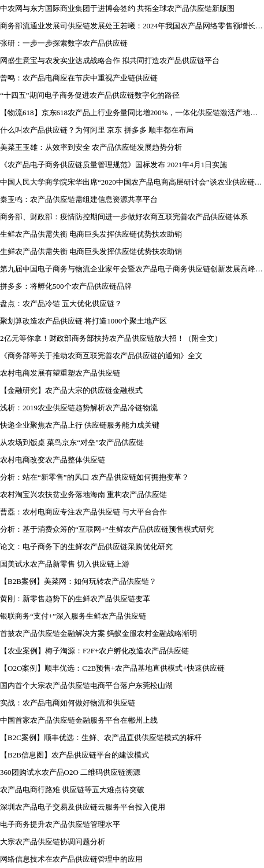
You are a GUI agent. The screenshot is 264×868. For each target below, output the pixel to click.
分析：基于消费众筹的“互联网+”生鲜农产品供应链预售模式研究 (107, 529)
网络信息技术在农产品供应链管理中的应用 (71, 859)
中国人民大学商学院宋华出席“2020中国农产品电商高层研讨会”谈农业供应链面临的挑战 (132, 182)
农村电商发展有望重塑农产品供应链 (60, 373)
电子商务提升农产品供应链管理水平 (60, 824)
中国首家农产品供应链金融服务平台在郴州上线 (79, 720)
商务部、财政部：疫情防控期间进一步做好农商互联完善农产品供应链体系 (124, 217)
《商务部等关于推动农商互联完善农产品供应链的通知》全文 (101, 356)
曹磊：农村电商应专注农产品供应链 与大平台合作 (83, 512)
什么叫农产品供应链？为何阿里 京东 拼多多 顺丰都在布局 (97, 130)
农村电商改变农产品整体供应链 (53, 460)
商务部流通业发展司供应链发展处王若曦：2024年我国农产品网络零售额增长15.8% (132, 26)
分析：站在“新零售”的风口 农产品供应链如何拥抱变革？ (94, 477)
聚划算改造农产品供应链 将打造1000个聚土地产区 (83, 321)
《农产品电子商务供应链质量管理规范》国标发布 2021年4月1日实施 (114, 165)
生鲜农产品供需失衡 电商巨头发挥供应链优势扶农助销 (91, 234)
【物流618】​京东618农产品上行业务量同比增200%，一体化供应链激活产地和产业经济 (132, 113)
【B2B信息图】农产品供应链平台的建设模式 (75, 755)
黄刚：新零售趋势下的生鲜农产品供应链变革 (75, 599)
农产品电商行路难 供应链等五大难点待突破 (72, 790)
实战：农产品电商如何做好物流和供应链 (68, 703)
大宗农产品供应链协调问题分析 (53, 842)
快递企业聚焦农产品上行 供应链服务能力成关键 (80, 425)
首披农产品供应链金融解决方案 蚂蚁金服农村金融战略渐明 (98, 633)
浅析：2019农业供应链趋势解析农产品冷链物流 (79, 408)
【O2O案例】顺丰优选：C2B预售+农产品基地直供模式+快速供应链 (112, 668)
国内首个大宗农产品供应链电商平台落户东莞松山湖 (86, 685)
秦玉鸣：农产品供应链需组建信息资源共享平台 (79, 199)
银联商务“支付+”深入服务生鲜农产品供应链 (73, 616)
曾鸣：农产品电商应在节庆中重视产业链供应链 (79, 78)
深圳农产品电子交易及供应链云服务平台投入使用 (83, 807)
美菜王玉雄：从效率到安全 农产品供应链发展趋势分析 (91, 147)
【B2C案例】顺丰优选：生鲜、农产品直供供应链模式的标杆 (101, 738)
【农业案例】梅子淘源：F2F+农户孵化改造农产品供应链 (94, 651)
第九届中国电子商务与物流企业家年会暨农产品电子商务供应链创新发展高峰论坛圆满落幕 (132, 269)
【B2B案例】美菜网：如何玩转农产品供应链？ (78, 581)
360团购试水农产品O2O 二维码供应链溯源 (70, 772)
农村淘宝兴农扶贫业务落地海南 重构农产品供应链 (83, 494)
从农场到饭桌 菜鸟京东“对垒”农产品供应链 (72, 442)
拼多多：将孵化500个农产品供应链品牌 (66, 286)
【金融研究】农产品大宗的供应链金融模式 (71, 390)
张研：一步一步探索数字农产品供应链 (64, 43)
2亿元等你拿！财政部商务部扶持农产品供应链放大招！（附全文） (111, 338)
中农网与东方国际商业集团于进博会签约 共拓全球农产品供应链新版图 (117, 8)
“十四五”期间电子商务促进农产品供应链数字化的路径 (90, 95)
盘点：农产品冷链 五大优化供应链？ (61, 304)
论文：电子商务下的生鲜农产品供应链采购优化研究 (86, 547)
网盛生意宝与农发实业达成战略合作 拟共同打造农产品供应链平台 (110, 60)
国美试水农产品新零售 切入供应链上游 (65, 564)
